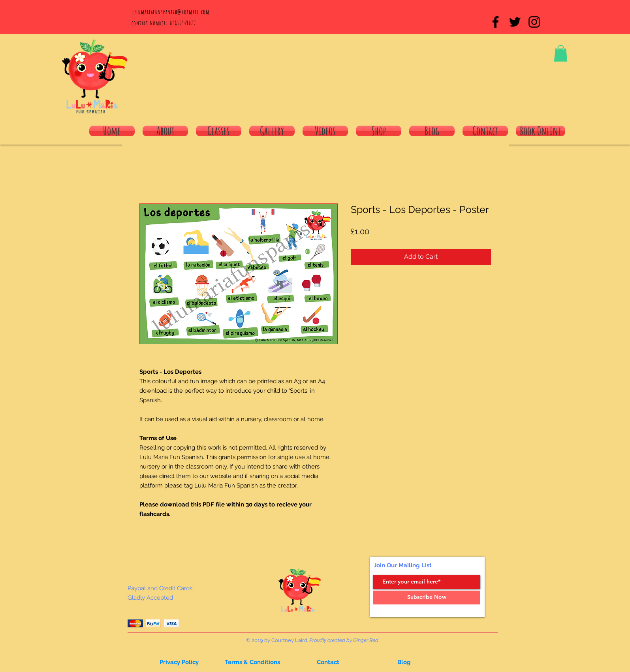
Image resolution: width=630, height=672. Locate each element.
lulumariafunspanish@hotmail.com (171, 12)
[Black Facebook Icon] (496, 22)
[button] (561, 53)
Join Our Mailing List (403, 565)
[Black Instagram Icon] (534, 22)
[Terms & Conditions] (252, 663)
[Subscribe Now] (427, 598)
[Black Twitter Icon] (515, 22)
